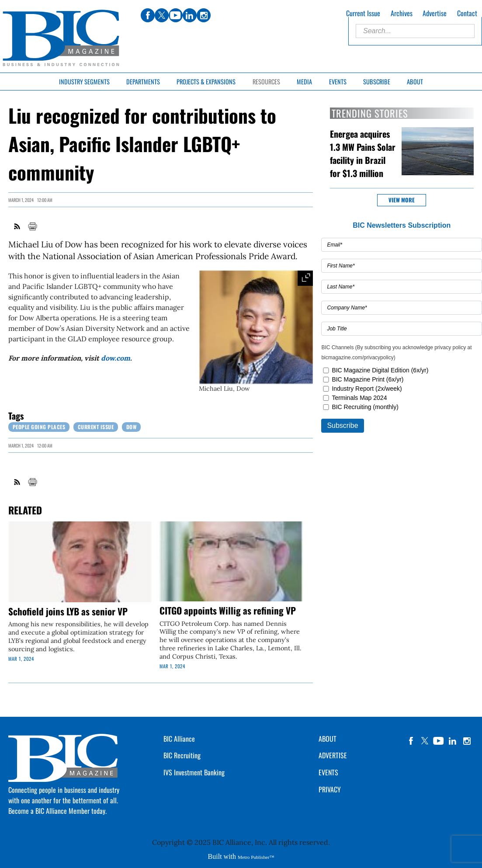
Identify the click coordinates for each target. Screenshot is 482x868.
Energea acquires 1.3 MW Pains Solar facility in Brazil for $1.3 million (363, 153)
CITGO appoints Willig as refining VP (228, 610)
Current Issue (363, 13)
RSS (17, 226)
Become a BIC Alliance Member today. (57, 811)
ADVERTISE (333, 755)
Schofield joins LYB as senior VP (68, 611)
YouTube (439, 741)
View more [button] (402, 200)
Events (338, 82)
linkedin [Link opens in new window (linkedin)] (190, 15)
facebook (411, 741)
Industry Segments (84, 82)
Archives (402, 13)
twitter (425, 741)
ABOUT (328, 739)
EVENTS (328, 772)
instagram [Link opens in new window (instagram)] (204, 15)
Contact (467, 13)
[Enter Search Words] (415, 31)
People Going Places (39, 427)
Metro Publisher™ (256, 857)
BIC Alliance (179, 739)
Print (32, 226)
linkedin (453, 741)
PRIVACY (330, 789)
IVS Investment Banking (194, 772)
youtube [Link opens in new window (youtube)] (176, 15)
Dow (132, 427)
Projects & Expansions (206, 82)
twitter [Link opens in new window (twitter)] (162, 15)
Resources (266, 82)
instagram (467, 741)
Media (304, 82)
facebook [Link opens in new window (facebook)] (148, 15)
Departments (143, 82)
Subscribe (377, 82)
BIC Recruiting (182, 755)
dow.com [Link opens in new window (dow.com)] (116, 358)
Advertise (435, 13)
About (415, 82)
